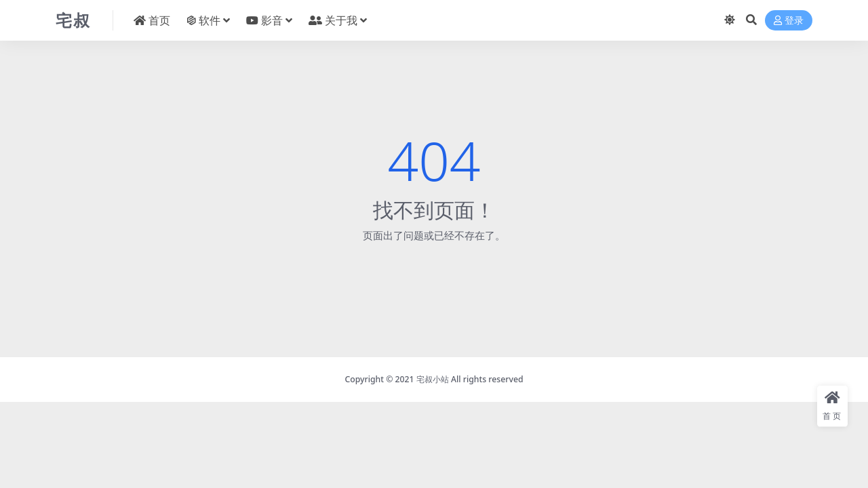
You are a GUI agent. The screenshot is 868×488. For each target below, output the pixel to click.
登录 (789, 21)
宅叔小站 (433, 379)
